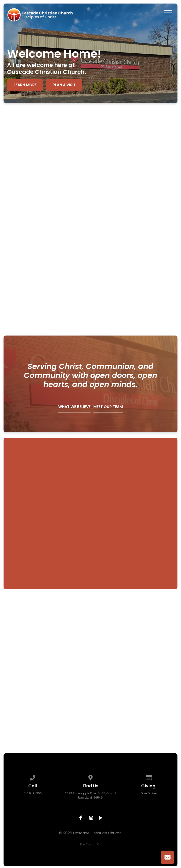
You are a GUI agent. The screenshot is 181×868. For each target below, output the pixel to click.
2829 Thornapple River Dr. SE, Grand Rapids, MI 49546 (90, 795)
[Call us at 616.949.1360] (33, 777)
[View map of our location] (90, 777)
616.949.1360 (33, 793)
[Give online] (148, 777)
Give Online (148, 793)
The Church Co (90, 844)
